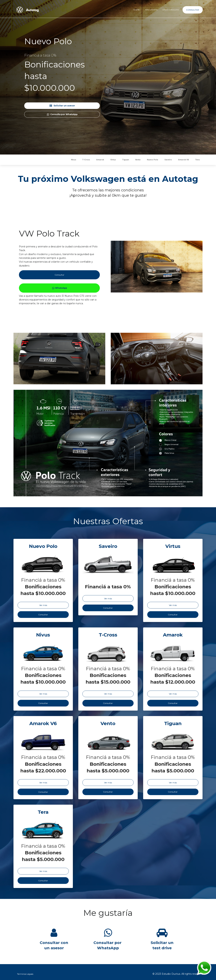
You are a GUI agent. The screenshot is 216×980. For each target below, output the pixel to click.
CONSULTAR (193, 10)
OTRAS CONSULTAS (171, 10)
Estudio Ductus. (171, 974)
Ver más (43, 605)
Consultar (59, 275)
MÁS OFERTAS (151, 10)
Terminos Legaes (25, 974)
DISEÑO (137, 10)
